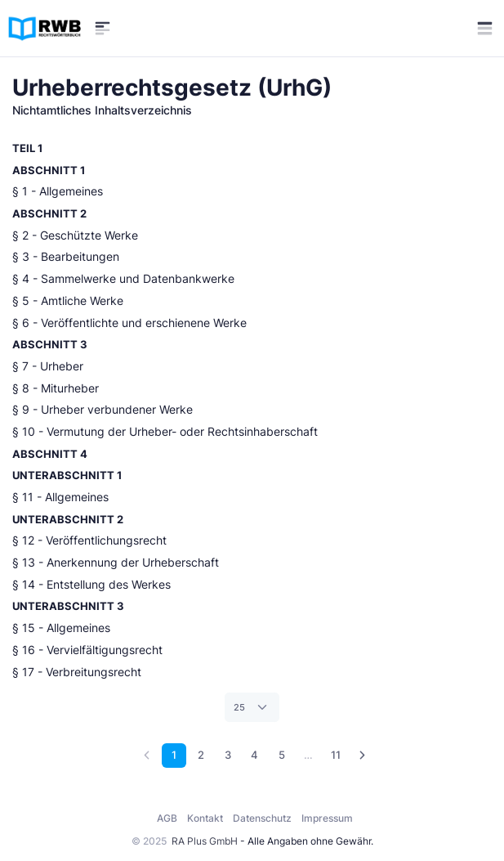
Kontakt (205, 818)
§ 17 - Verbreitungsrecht (77, 672)
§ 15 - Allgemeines (61, 628)
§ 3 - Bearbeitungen (66, 257)
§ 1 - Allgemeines (58, 191)
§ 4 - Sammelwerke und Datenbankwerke (123, 279)
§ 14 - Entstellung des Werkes (91, 585)
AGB (167, 818)
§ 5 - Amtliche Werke (68, 301)
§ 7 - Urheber (48, 366)
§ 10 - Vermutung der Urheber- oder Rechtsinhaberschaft (165, 432)
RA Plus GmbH (205, 841)
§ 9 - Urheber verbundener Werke (103, 410)
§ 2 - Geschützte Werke (75, 235)
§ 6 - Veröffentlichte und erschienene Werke (129, 323)
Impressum (327, 818)
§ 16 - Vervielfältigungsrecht (87, 650)
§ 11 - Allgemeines (60, 497)
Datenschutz (262, 818)
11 (336, 755)
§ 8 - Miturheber (56, 388)
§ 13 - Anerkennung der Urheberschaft (116, 563)
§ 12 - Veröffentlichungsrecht (89, 540)
